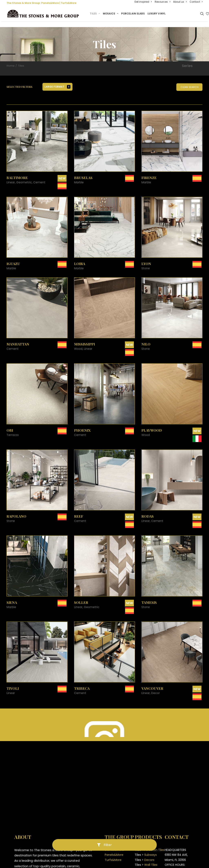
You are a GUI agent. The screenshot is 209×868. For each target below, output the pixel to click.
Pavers (149, 864)
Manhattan (18, 339)
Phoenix (82, 425)
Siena (12, 597)
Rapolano (16, 511)
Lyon (146, 258)
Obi (10, 425)
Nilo (146, 339)
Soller (81, 597)
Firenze (149, 172)
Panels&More (50, 3)
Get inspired (143, 2)
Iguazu (13, 258)
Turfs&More (69, 3)
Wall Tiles (151, 859)
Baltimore (17, 172)
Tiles (97, 14)
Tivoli (13, 683)
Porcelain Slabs (135, 14)
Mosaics (113, 14)
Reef (79, 511)
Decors (149, 854)
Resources (162, 2)
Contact (196, 2)
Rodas (148, 511)
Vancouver (152, 683)
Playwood (152, 425)
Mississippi (84, 339)
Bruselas (83, 172)
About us (180, 2)
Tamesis (149, 597)
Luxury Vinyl (159, 14)
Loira (80, 258)
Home (11, 60)
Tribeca (82, 683)
